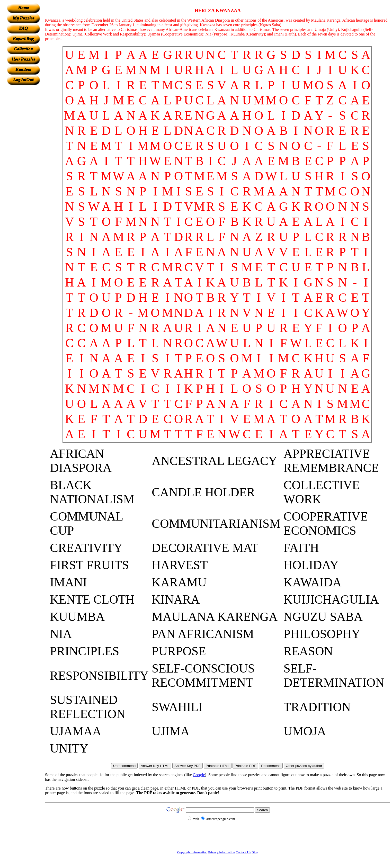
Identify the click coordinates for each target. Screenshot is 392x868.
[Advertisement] (23, 162)
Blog (255, 852)
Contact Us (243, 852)
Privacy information (221, 852)
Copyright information (192, 852)
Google (199, 775)
